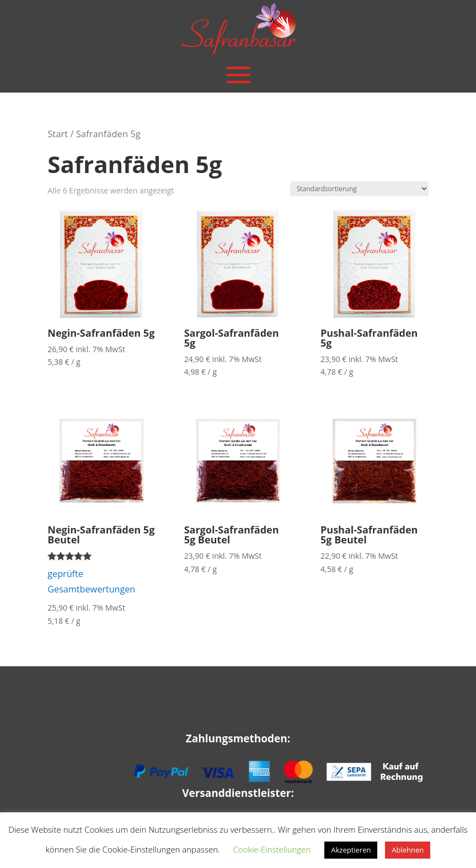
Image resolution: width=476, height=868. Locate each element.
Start (58, 134)
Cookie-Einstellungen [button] (272, 849)
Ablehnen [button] (408, 850)
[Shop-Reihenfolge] (359, 189)
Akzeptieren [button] (351, 850)
